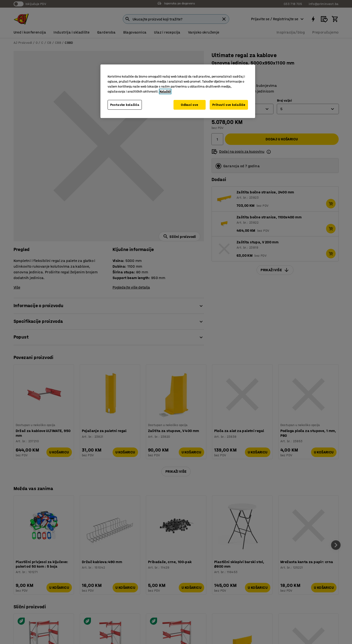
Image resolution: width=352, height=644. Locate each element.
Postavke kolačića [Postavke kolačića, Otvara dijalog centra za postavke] (125, 105)
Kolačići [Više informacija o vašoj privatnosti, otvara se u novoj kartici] (165, 91)
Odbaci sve (189, 105)
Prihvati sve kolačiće (229, 105)
